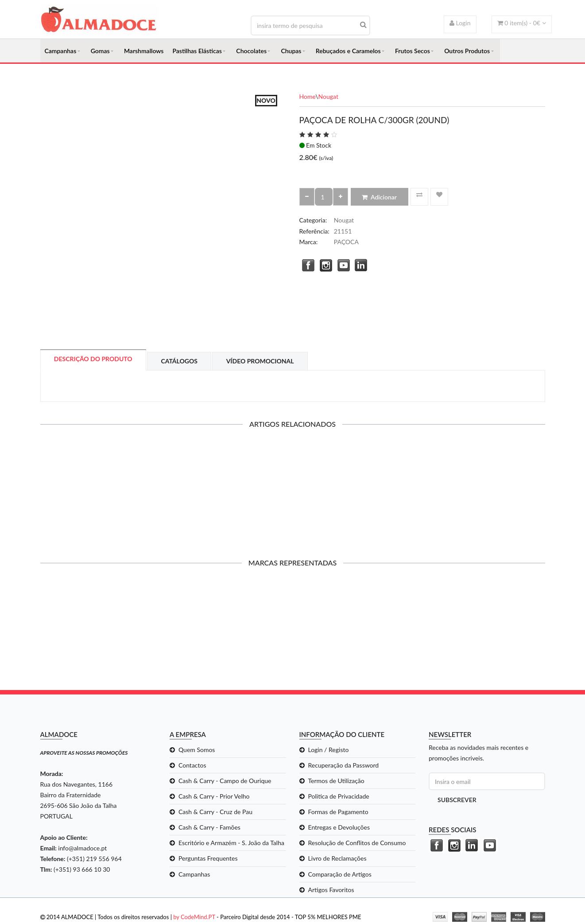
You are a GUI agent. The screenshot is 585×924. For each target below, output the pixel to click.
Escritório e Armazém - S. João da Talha (231, 844)
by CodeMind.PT (194, 918)
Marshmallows (144, 51)
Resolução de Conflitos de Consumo (357, 844)
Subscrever (457, 801)
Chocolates (251, 51)
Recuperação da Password (344, 766)
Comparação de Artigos (340, 875)
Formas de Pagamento (338, 813)
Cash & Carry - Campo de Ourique (225, 782)
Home (308, 98)
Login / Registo (329, 751)
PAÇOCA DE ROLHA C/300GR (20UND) (357, 491)
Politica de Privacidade (339, 797)
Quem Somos (197, 751)
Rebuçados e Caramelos (348, 51)
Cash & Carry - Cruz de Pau (215, 813)
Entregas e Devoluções (339, 828)
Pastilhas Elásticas (197, 51)
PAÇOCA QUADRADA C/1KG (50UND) (487, 491)
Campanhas (61, 51)
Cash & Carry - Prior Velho (214, 797)
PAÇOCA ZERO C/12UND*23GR (228, 491)
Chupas (291, 51)
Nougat (328, 98)
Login (460, 23)
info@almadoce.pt (82, 849)
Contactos (192, 766)
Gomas (100, 51)
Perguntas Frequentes (208, 860)
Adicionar (379, 198)
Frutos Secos (413, 51)
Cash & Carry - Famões (209, 828)
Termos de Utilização (336, 782)
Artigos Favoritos (331, 891)
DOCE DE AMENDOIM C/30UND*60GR (98, 491)
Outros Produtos (467, 51)
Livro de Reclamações (337, 860)
